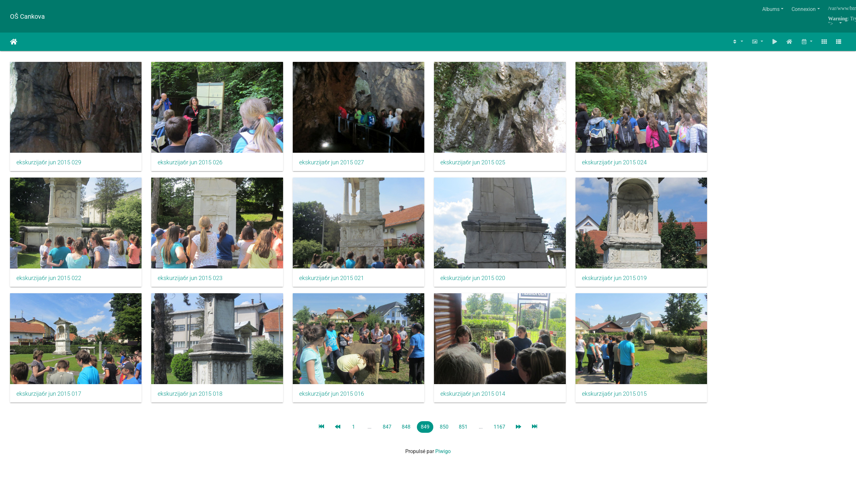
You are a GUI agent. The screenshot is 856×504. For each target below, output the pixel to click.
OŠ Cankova (27, 16)
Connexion (804, 9)
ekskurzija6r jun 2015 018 (194, 402)
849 (425, 435)
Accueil (14, 42)
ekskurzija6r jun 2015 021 (339, 283)
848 (406, 435)
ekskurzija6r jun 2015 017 (49, 402)
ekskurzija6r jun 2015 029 (49, 165)
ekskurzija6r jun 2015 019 (630, 283)
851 (463, 435)
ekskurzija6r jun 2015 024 (630, 165)
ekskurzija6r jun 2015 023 (194, 283)
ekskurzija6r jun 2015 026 (194, 165)
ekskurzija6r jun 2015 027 (339, 165)
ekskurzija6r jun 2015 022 (49, 283)
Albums (771, 9)
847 (387, 435)
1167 (499, 435)
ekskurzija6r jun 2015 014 (484, 402)
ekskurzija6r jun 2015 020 (484, 283)
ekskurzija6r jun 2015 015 (630, 402)
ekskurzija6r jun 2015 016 (339, 402)
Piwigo (443, 459)
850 (444, 435)
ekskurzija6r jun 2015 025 (484, 165)
